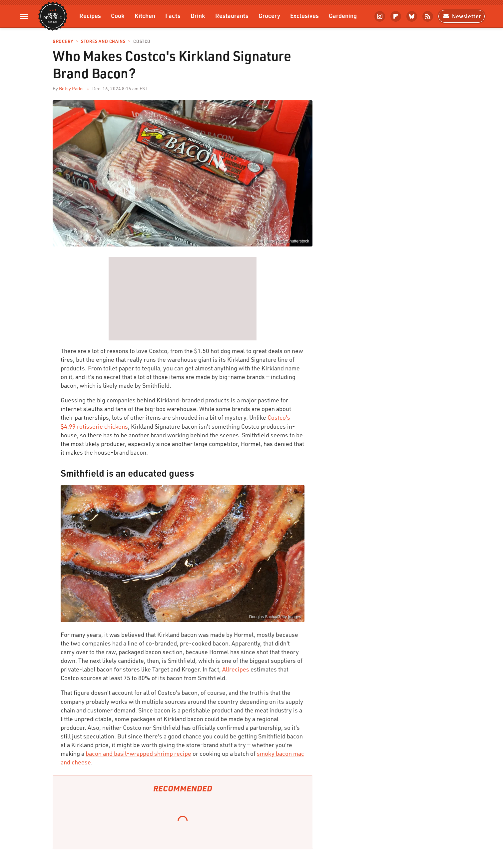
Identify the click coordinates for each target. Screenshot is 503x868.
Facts (173, 15)
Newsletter (462, 16)
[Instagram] (380, 16)
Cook (118, 15)
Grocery (269, 15)
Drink (198, 15)
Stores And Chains (103, 41)
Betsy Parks (71, 88)
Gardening (343, 15)
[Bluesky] (412, 16)
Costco (142, 41)
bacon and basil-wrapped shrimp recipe (138, 753)
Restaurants (232, 15)
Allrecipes (236, 669)
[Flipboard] (396, 16)
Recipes (90, 15)
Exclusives (304, 15)
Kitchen (145, 15)
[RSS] (428, 16)
